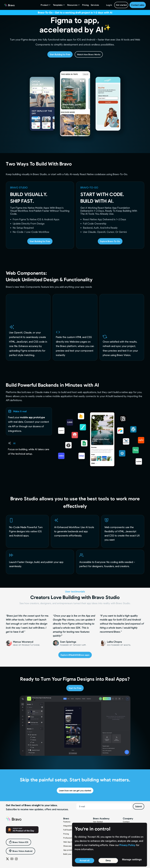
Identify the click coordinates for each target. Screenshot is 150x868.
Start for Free (75, 688)
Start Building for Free (60, 54)
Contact (126, 822)
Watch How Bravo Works (89, 54)
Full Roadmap (69, 830)
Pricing (85, 5)
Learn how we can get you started (75, 790)
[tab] (29, 421)
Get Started (98, 822)
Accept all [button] (84, 860)
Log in (109, 5)
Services (95, 5)
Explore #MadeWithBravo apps (75, 655)
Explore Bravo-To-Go (110, 241)
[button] (46, 5)
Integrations (68, 826)
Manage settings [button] (132, 860)
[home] (9, 5)
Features (67, 822)
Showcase (67, 846)
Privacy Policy (127, 845)
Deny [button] (108, 860)
